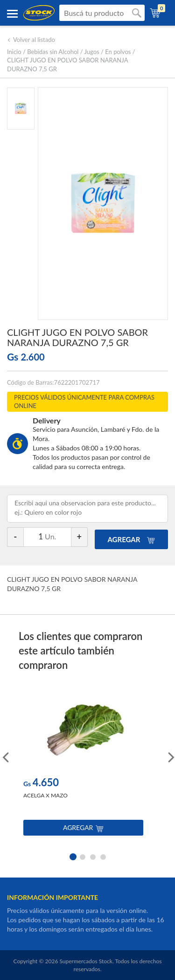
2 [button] (83, 856)
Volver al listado (31, 40)
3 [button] (93, 856)
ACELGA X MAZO (45, 795)
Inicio (14, 52)
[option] (83, 765)
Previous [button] (5, 756)
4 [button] (103, 856)
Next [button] (170, 756)
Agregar (83, 827)
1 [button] (72, 856)
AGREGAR (132, 539)
